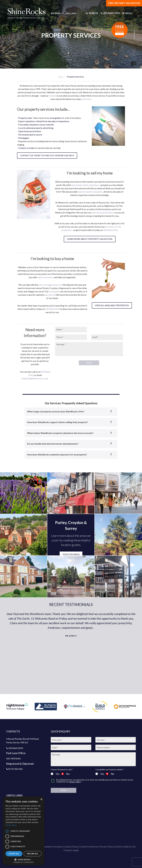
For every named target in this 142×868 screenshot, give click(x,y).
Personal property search (30, 135)
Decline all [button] (33, 854)
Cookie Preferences (89, 847)
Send (64, 790)
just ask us (50, 295)
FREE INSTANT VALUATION (124, 3)
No (65, 774)
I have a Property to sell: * (62, 770)
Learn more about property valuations (90, 239)
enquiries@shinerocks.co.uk (27, 18)
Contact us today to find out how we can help (47, 155)
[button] (24, 859)
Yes (55, 774)
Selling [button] (72, 14)
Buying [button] (57, 14)
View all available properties (112, 305)
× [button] (41, 799)
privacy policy (75, 782)
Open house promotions (30, 131)
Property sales (25, 118)
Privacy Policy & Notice (111, 847)
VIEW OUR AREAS (71, 554)
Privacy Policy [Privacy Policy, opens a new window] (11, 825)
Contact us (15, 828)
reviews (52, 96)
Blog (11, 823)
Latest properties (18, 808)
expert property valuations (90, 192)
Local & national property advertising (36, 128)
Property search (17, 813)
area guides (56, 118)
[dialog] (24, 831)
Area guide (15, 818)
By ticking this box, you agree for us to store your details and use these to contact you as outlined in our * (95, 781)
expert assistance (45, 277)
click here (87, 99)
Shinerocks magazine (20, 838)
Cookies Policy (71, 847)
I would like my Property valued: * (110, 770)
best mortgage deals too (50, 285)
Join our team (16, 833)
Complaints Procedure (51, 847)
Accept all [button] (14, 854)
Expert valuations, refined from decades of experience (44, 121)
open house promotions (103, 212)
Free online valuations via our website (36, 125)
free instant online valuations (85, 185)
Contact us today (26, 148)
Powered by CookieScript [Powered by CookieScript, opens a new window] (24, 862)
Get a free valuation (19, 803)
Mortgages (24, 138)
